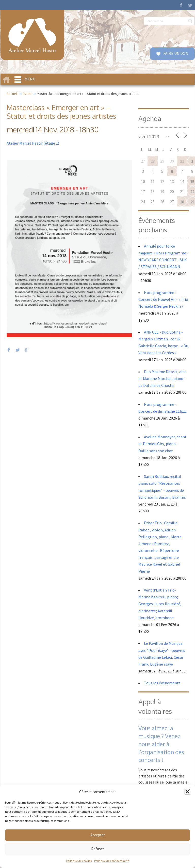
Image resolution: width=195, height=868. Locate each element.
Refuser (98, 849)
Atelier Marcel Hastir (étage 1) (33, 143)
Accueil (12, 94)
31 (182, 161)
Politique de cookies (79, 861)
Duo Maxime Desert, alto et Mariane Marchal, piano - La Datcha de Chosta (162, 378)
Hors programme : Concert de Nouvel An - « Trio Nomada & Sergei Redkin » (163, 299)
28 (153, 161)
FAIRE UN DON (175, 53)
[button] (187, 792)
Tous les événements (162, 683)
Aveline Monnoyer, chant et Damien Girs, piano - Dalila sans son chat (162, 444)
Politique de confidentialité (112, 861)
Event (27, 94)
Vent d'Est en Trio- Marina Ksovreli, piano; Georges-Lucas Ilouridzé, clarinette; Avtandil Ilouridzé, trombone (160, 604)
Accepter (98, 835)
